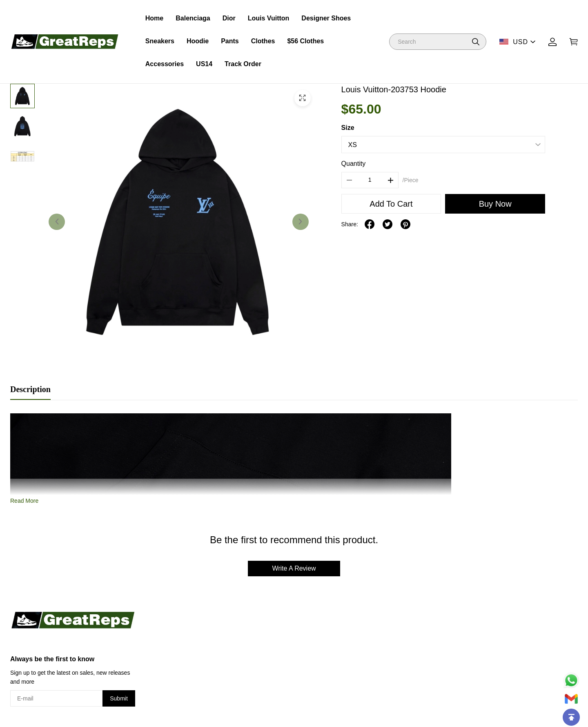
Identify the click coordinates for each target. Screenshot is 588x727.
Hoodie (198, 41)
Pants (230, 41)
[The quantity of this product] (370, 180)
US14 (204, 64)
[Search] (438, 42)
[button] (476, 42)
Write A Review (294, 568)
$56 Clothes (305, 41)
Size (348, 128)
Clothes (263, 41)
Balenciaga (193, 18)
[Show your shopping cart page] (574, 42)
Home (154, 18)
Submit (119, 698)
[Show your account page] (552, 42)
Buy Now (495, 204)
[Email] (571, 699)
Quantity (354, 164)
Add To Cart (391, 204)
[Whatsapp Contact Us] (571, 680)
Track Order (243, 64)
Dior (229, 18)
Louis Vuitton (269, 18)
